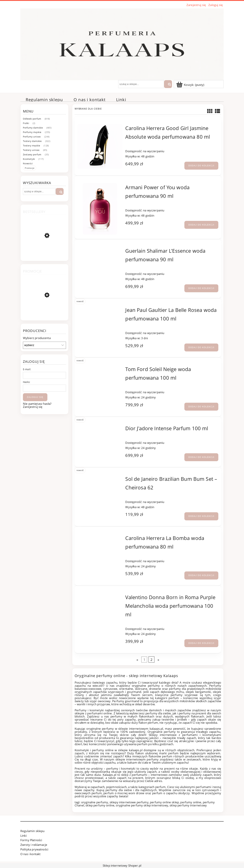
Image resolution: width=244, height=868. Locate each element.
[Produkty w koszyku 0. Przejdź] (191, 85)
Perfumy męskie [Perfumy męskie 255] (32, 132)
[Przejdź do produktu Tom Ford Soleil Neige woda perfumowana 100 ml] (100, 368)
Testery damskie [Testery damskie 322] (32, 141)
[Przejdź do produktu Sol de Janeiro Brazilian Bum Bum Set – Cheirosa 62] (100, 477)
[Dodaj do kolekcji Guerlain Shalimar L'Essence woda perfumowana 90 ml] (201, 288)
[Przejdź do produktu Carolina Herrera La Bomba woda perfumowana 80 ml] (100, 537)
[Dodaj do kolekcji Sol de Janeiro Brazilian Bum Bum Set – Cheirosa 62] (201, 516)
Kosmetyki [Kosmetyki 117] (29, 159)
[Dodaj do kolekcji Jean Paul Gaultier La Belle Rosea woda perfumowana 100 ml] (201, 347)
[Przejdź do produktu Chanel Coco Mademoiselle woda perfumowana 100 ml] (44, 252)
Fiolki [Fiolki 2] (26, 123)
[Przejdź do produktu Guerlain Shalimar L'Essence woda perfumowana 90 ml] (100, 249)
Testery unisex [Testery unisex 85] (31, 150)
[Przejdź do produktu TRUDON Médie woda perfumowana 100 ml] (44, 311)
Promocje (30, 168)
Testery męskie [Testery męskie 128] (32, 146)
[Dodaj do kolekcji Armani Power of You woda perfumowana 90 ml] (201, 225)
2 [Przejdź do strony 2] (151, 660)
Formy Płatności (31, 840)
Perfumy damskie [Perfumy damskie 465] (33, 128)
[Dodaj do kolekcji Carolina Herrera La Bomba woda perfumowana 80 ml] (201, 575)
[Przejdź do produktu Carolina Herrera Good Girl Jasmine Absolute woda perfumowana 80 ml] (100, 146)
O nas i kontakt (30, 854)
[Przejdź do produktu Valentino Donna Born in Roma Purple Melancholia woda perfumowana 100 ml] (100, 596)
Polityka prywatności (34, 849)
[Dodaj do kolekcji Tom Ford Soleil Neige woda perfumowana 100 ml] (201, 407)
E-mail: (27, 369)
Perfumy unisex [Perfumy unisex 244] (32, 137)
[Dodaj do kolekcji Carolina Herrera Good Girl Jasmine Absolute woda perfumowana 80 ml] (201, 166)
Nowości (28, 163)
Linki (24, 836)
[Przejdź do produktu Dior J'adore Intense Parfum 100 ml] (100, 427)
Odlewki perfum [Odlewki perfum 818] (32, 119)
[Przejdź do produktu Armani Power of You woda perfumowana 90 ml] (100, 209)
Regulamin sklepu (32, 831)
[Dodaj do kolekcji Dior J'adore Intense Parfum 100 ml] (201, 457)
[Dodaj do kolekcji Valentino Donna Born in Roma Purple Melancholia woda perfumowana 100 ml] (201, 643)
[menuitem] (44, 100)
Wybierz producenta (37, 338)
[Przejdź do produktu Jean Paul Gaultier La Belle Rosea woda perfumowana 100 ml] (100, 309)
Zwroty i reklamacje (34, 845)
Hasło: (27, 382)
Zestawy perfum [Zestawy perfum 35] (32, 154)
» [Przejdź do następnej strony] (158, 660)
